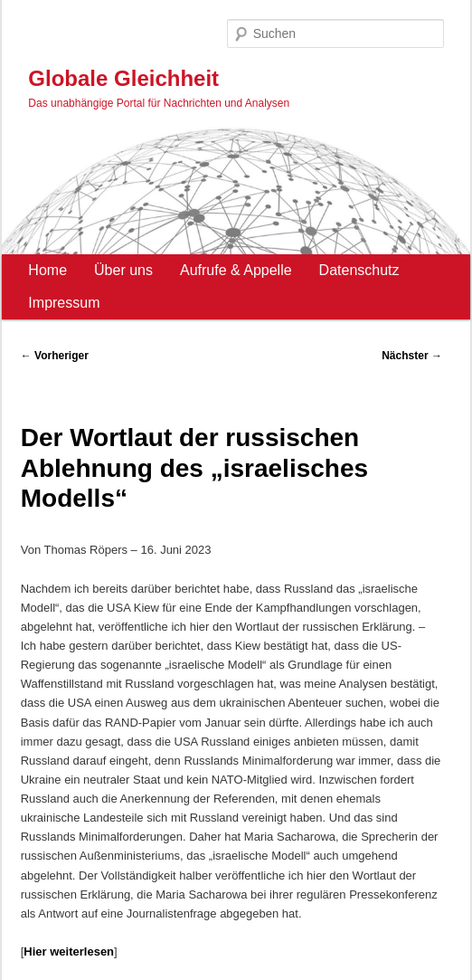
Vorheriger (55, 356)
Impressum (64, 303)
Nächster (412, 356)
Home (47, 270)
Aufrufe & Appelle (236, 270)
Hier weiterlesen (69, 951)
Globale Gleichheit (123, 78)
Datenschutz (359, 270)
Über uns (123, 270)
